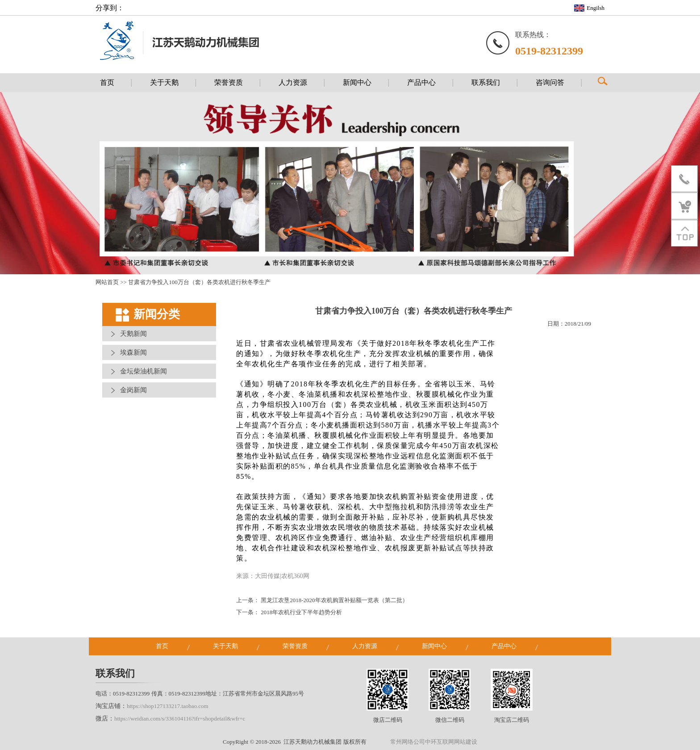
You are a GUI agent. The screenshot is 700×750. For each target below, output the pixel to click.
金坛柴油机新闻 (144, 371)
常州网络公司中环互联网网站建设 (434, 742)
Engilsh (596, 8)
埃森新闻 (133, 352)
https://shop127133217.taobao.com (168, 706)
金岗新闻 (133, 390)
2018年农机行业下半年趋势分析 (301, 612)
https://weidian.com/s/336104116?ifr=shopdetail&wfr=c (180, 719)
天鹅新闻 (133, 334)
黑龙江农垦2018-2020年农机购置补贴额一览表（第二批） (334, 600)
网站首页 (107, 282)
